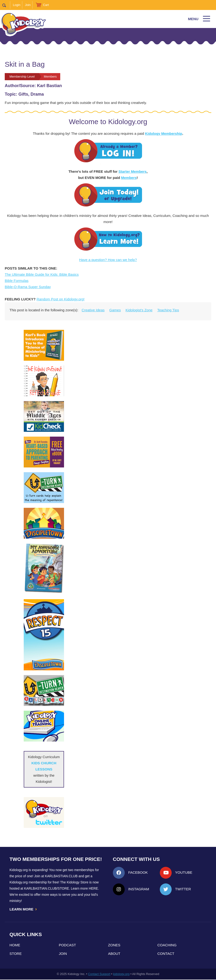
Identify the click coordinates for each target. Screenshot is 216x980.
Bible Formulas (17, 281)
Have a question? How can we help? (108, 260)
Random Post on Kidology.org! (60, 299)
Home (15, 945)
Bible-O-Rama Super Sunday (28, 287)
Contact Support (99, 974)
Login (17, 5)
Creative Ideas (93, 310)
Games (115, 310)
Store (16, 954)
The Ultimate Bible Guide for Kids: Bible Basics (42, 274)
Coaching (167, 945)
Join (28, 5)
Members (129, 178)
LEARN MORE (23, 909)
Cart (46, 5)
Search (6, 5)
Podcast (67, 945)
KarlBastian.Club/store (47, 888)
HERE (93, 888)
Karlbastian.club (61, 876)
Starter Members (133, 171)
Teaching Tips (168, 310)
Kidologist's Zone (139, 310)
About (114, 954)
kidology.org (121, 974)
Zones (114, 945)
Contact (166, 954)
